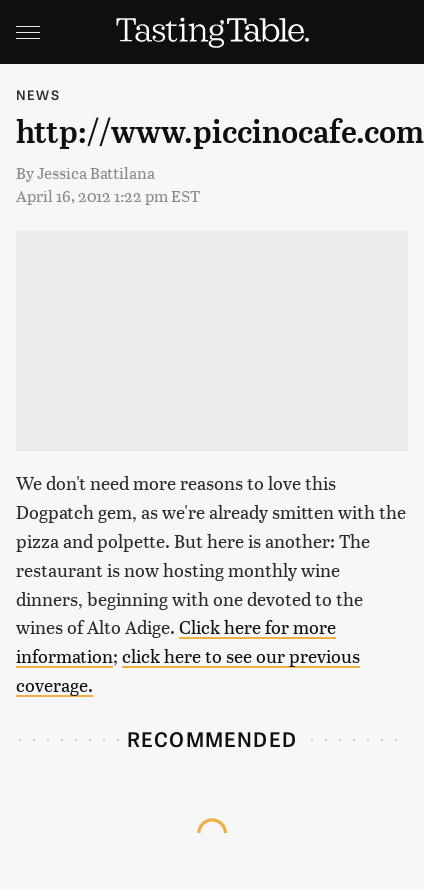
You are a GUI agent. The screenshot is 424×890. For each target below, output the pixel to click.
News (38, 94)
